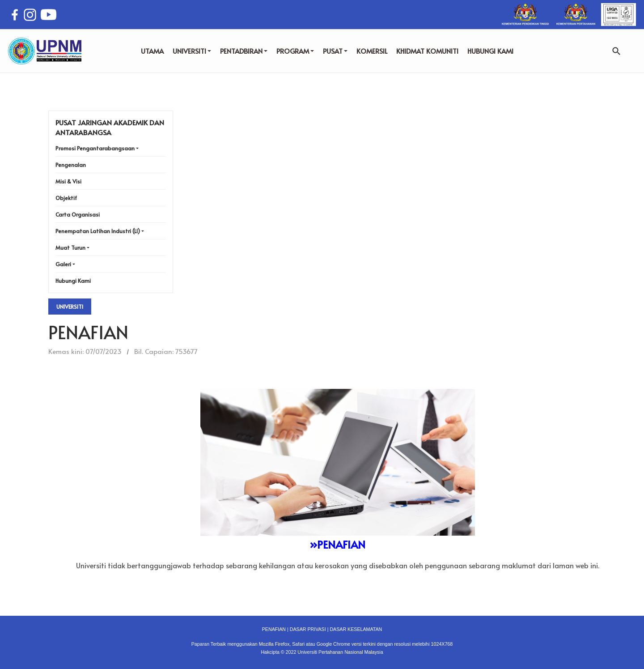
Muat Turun (70, 247)
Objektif (66, 198)
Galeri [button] (63, 264)
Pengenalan (71, 165)
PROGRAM (295, 51)
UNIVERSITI (192, 51)
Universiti (70, 307)
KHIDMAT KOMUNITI (427, 51)
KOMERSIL (372, 51)
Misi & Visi (68, 181)
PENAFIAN (274, 629)
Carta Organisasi (78, 214)
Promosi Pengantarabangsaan (95, 148)
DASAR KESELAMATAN (356, 629)
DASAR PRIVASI (308, 629)
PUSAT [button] (335, 51)
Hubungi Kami (73, 281)
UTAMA (152, 51)
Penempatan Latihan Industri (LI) (98, 231)
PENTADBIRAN (244, 51)
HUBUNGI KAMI (490, 51)
